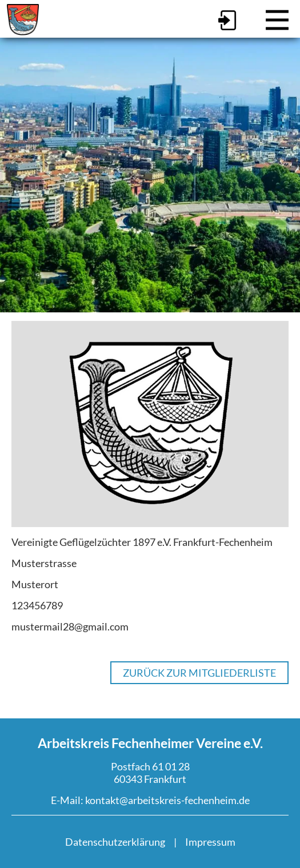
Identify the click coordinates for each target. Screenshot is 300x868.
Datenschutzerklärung (115, 842)
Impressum (210, 842)
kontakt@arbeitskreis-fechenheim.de (167, 800)
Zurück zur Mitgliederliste (199, 673)
